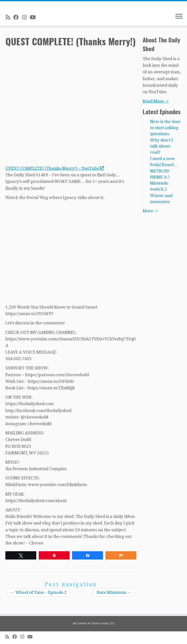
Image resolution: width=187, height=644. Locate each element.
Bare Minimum (114, 592)
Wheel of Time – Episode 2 (38, 592)
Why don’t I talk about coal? (161, 146)
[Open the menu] (179, 17)
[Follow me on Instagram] (26, 17)
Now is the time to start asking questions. (165, 128)
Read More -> (156, 101)
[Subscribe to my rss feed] (9, 17)
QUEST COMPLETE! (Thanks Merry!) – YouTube (55, 168)
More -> (150, 211)
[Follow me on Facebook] (18, 17)
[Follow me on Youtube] (34, 17)
